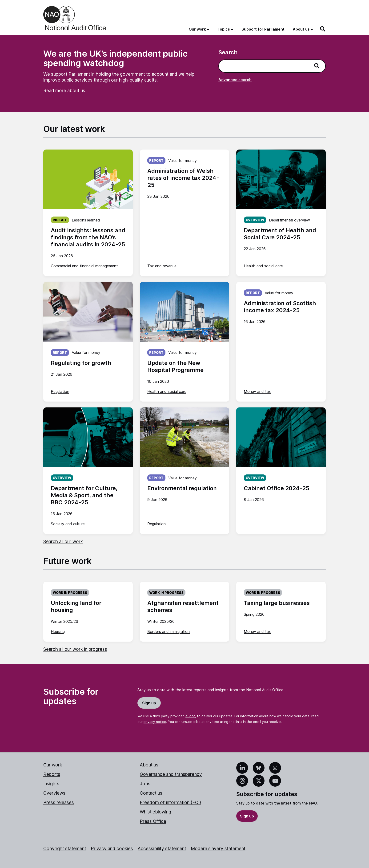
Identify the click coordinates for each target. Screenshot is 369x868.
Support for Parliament (263, 29)
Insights (51, 784)
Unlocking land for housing (76, 606)
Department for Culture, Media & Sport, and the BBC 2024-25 (84, 495)
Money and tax (257, 391)
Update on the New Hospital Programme (175, 366)
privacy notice (155, 722)
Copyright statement (65, 849)
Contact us (151, 793)
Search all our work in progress (75, 649)
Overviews (54, 793)
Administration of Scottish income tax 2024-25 (280, 307)
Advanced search (235, 80)
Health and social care (263, 266)
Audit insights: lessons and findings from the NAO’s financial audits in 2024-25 (88, 237)
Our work (53, 765)
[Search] (323, 29)
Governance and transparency (171, 774)
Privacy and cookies (112, 849)
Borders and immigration (168, 631)
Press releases (59, 803)
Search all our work (63, 542)
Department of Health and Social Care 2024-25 (280, 234)
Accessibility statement (162, 849)
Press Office (153, 821)
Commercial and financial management (84, 266)
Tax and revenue (162, 266)
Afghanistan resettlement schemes (183, 606)
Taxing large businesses (277, 603)
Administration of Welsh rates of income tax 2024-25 (183, 178)
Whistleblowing (155, 812)
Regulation (60, 391)
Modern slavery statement (218, 849)
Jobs (145, 784)
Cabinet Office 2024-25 (277, 488)
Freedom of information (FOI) (170, 803)
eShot (190, 716)
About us (149, 765)
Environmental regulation (182, 488)
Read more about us (64, 91)
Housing (58, 631)
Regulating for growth (81, 363)
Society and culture (68, 524)
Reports (52, 774)
